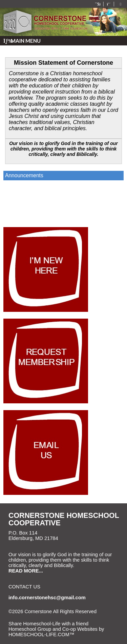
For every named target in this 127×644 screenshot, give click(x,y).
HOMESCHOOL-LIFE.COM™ (41, 635)
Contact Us (24, 587)
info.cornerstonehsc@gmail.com (47, 598)
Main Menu (22, 41)
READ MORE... (26, 571)
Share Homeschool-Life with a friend (48, 624)
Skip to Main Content (37, 617)
